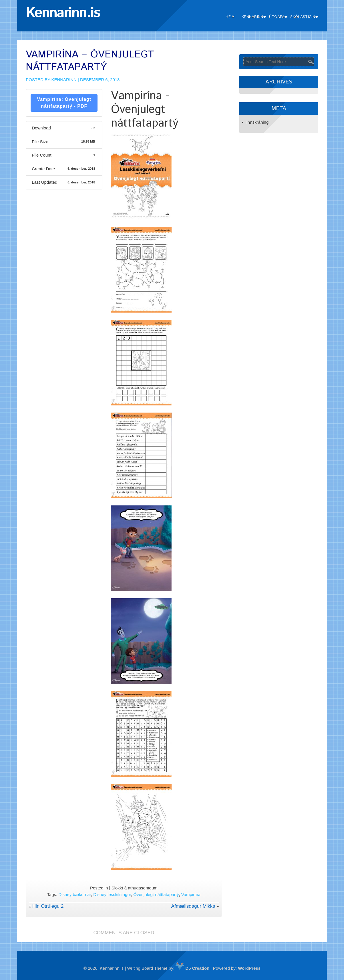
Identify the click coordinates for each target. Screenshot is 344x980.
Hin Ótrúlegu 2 (48, 906)
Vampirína (191, 894)
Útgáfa (277, 17)
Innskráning (258, 122)
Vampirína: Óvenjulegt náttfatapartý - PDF (64, 103)
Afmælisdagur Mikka (193, 906)
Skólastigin (303, 17)
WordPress (249, 968)
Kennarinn (252, 17)
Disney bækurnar (74, 894)
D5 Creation (192, 968)
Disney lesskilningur (112, 894)
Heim (230, 17)
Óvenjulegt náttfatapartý (156, 894)
